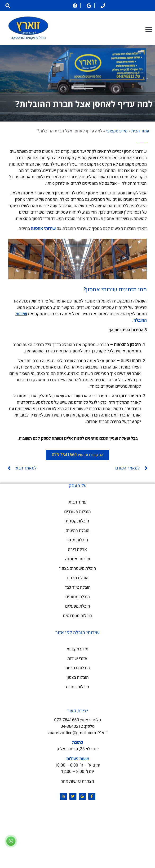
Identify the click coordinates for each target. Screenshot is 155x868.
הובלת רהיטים (77, 531)
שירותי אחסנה (77, 559)
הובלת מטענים (78, 597)
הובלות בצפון (78, 677)
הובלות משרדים (77, 512)
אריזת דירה (77, 550)
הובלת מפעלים (78, 606)
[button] (8, 6)
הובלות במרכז (77, 687)
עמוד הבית (140, 131)
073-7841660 (67, 720)
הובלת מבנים (78, 578)
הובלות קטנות (77, 521)
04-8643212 (72, 726)
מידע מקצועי (117, 131)
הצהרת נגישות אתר (77, 781)
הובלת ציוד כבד (78, 587)
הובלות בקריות (78, 668)
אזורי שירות (77, 659)
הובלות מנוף (78, 540)
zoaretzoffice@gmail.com (72, 733)
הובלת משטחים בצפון (78, 568)
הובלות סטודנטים (78, 616)
